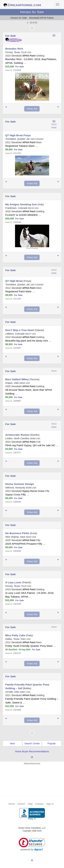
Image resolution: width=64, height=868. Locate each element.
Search (21, 804)
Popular (52, 743)
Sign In (50, 804)
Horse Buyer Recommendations (32, 751)
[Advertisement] (34, 775)
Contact (39, 804)
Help (30, 804)
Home (12, 804)
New (12, 743)
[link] (32, 844)
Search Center (32, 743)
